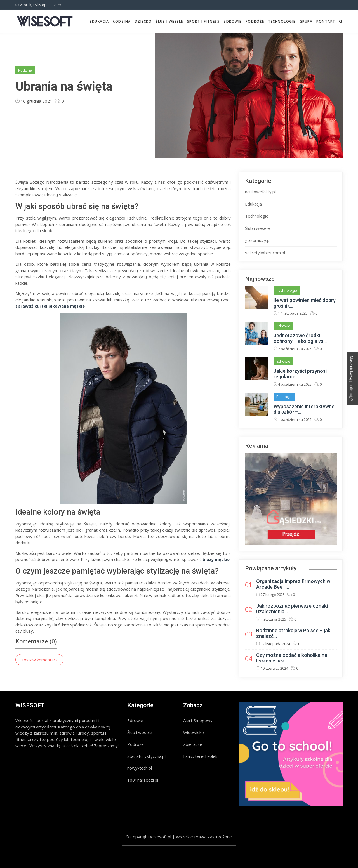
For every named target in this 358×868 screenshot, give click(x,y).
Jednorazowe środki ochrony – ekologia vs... (300, 338)
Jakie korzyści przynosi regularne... (300, 374)
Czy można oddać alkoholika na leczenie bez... (292, 658)
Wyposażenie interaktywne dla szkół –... (304, 409)
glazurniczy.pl (258, 240)
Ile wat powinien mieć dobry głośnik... (305, 303)
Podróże (255, 21)
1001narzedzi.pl (143, 780)
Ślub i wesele (169, 21)
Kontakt (326, 21)
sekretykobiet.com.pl (265, 253)
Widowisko (194, 732)
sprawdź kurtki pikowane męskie (50, 306)
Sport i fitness (203, 21)
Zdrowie (233, 21)
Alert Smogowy (198, 720)
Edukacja (99, 21)
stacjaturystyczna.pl (146, 756)
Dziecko (143, 21)
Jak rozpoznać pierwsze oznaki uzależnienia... (292, 609)
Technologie (282, 21)
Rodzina (122, 21)
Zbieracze (193, 744)
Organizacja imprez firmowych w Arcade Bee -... (293, 584)
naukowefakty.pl (260, 192)
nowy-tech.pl (140, 768)
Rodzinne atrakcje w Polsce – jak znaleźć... (293, 633)
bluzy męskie (216, 559)
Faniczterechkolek (200, 756)
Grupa (306, 21)
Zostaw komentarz (39, 660)
